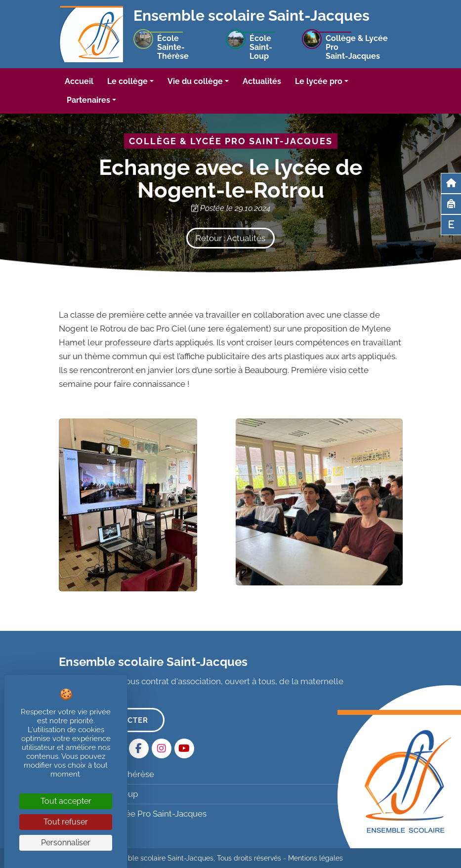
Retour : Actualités (230, 238)
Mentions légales (315, 858)
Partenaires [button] (88, 100)
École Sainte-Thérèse (108, 774)
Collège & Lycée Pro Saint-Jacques (134, 814)
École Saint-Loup (100, 794)
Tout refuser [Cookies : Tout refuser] (66, 822)
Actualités (262, 81)
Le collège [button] (127, 81)
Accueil (79, 81)
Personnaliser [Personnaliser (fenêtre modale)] (66, 843)
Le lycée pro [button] (319, 81)
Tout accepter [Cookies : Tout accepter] (66, 801)
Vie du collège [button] (195, 81)
